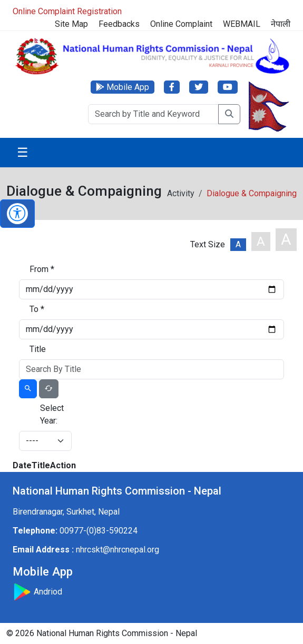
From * (42, 269)
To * (37, 309)
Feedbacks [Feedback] (119, 24)
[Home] (151, 56)
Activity (181, 193)
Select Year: (52, 414)
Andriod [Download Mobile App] (37, 592)
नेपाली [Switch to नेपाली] (281, 24)
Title (38, 349)
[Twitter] (199, 87)
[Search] (153, 114)
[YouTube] (228, 87)
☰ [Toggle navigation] (23, 153)
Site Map (71, 24)
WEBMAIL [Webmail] (242, 24)
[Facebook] (172, 87)
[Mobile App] (123, 87)
